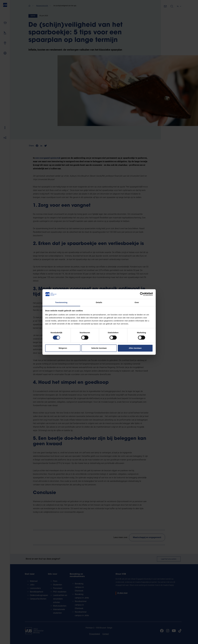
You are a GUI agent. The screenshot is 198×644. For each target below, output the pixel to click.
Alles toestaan (135, 348)
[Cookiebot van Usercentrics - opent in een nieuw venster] (142, 294)
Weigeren (63, 348)
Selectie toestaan (99, 348)
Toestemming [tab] (61, 302)
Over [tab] (137, 302)
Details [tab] (99, 302)
